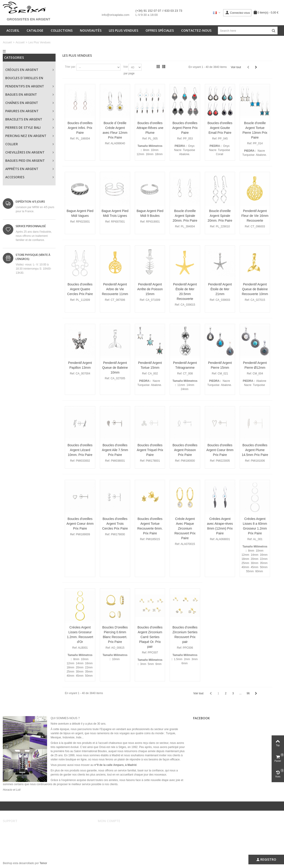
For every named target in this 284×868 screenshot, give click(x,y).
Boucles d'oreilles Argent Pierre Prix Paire (185, 128)
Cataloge (35, 30)
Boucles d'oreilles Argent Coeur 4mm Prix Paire (80, 524)
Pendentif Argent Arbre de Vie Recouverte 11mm (115, 289)
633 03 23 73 (173, 11)
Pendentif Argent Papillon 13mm (80, 365)
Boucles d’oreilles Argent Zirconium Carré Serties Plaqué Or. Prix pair (150, 637)
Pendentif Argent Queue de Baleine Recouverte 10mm (255, 289)
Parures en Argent (22, 111)
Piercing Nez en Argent (26, 136)
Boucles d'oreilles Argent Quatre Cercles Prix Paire (80, 289)
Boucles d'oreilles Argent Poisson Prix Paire (185, 450)
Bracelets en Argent (24, 119)
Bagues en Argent (21, 94)
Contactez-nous (196, 30)
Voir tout (236, 67)
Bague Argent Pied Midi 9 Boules (150, 213)
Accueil (13, 30)
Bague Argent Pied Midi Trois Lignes (115, 213)
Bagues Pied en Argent (25, 160)
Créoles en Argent (22, 70)
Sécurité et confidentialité (21, 843)
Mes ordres (108, 834)
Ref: (73, 139)
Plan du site (13, 848)
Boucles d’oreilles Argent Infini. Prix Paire (80, 128)
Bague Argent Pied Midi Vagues (80, 213)
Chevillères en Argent (25, 152)
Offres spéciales (160, 30)
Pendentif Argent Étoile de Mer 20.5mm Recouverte (185, 292)
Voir (126, 67)
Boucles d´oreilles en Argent (24, 79)
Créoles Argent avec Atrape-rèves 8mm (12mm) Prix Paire (220, 526)
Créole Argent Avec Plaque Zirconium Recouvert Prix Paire (185, 528)
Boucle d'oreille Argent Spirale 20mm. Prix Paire (185, 216)
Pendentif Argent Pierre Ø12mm (255, 365)
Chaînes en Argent (22, 103)
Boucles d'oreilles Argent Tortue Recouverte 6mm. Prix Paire (150, 526)
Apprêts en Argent (22, 169)
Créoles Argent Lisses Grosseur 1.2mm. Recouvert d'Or (80, 635)
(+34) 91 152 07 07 (149, 11)
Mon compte (108, 829)
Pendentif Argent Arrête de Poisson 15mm (150, 289)
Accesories (15, 177)
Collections (62, 30)
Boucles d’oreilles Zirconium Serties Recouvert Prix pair (185, 635)
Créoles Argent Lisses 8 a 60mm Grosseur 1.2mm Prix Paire (255, 526)
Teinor (43, 863)
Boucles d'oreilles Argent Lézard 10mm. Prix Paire (80, 450)
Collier (12, 144)
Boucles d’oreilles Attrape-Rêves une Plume (150, 128)
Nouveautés (91, 30)
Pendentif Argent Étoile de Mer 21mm (220, 289)
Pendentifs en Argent (25, 86)
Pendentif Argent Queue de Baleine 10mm (115, 368)
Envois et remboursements (22, 838)
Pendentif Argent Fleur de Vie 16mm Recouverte (255, 216)
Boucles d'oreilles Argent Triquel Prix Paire (150, 450)
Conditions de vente (18, 834)
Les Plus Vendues (124, 30)
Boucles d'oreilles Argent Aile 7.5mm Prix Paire (115, 450)
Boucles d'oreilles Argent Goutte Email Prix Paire (220, 128)
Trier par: (70, 67)
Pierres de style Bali (23, 127)
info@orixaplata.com (115, 15)
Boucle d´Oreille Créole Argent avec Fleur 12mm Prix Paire (115, 130)
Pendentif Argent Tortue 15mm (150, 365)
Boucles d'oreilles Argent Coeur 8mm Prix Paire (220, 450)
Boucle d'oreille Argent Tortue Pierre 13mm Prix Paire (255, 130)
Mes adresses (110, 838)
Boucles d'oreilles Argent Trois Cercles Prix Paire (115, 524)
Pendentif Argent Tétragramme (185, 365)
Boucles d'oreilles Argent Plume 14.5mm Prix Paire (255, 450)
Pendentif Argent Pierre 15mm (220, 365)
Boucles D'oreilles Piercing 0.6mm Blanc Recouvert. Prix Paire (115, 635)
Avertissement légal (18, 829)
